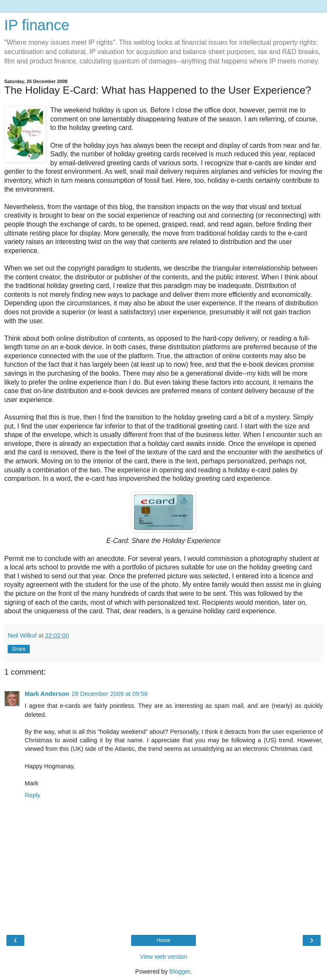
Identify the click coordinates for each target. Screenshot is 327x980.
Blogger (180, 971)
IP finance (37, 25)
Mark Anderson (47, 694)
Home (163, 940)
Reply (33, 795)
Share (19, 649)
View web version (163, 957)
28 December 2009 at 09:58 (109, 694)
